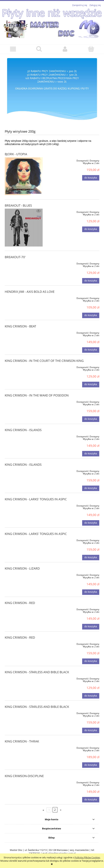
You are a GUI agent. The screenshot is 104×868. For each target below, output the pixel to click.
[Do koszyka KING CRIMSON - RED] (91, 627)
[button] (13, 49)
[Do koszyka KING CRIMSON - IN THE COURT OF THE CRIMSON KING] (91, 384)
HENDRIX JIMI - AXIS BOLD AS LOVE (30, 292)
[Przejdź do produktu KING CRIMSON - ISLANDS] (24, 436)
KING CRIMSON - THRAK (22, 741)
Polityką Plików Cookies (87, 857)
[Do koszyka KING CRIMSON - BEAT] (91, 350)
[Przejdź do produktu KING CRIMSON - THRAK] (24, 747)
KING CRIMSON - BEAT (20, 326)
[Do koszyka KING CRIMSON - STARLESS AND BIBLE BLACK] (91, 696)
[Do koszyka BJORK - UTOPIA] (91, 178)
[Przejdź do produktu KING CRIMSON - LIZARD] (24, 574)
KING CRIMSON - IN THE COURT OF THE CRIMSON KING (44, 361)
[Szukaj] (39, 49)
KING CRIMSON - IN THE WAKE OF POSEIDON (37, 395)
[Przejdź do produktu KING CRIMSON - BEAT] (24, 332)
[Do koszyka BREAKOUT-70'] (91, 281)
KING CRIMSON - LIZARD (22, 568)
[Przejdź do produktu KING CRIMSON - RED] (24, 609)
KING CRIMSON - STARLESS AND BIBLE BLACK (37, 672)
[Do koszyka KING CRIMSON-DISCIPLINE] (91, 800)
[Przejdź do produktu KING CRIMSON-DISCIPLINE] (24, 782)
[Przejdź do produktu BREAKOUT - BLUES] (24, 228)
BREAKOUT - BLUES (18, 205)
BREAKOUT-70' (15, 257)
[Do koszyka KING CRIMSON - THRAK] (91, 765)
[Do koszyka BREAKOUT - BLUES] (91, 229)
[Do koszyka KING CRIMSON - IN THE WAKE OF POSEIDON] (91, 419)
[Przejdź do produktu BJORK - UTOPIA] (24, 176)
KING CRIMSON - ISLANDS (23, 430)
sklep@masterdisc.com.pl (62, 853)
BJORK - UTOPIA (16, 154)
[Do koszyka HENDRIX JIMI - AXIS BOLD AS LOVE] (91, 315)
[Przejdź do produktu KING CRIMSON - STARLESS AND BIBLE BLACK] (24, 678)
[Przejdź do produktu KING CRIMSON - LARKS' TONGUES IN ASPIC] (24, 505)
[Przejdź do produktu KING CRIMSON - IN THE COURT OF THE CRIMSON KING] (24, 367)
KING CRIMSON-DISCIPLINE (24, 776)
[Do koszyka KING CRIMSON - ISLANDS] (91, 454)
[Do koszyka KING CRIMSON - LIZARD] (91, 592)
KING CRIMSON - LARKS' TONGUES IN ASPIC (36, 499)
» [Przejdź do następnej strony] (61, 810)
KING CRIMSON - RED (20, 603)
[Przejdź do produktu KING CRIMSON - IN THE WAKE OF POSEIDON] (24, 401)
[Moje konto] (65, 49)
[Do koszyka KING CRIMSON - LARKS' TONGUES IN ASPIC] (91, 523)
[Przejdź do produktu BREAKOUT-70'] (24, 263)
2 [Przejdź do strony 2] (55, 810)
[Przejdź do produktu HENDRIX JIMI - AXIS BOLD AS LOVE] (24, 298)
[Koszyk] (91, 49)
